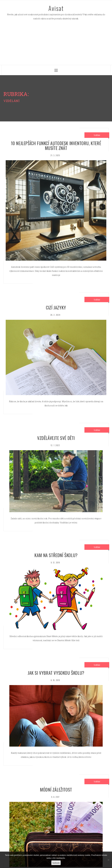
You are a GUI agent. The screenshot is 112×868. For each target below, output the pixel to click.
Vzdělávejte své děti (56, 438)
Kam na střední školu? (56, 555)
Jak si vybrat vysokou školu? (56, 673)
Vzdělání (97, 135)
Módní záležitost (56, 790)
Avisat (56, 8)
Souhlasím (56, 863)
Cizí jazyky (56, 307)
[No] (108, 860)
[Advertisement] (56, 43)
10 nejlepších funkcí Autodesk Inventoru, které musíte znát (56, 146)
